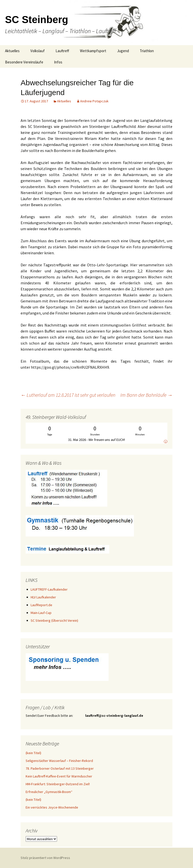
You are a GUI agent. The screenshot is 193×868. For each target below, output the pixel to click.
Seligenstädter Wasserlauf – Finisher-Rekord (59, 761)
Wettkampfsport (93, 51)
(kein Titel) (33, 753)
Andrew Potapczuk (94, 101)
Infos (58, 62)
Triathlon (147, 51)
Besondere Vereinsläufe (24, 62)
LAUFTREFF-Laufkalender (49, 589)
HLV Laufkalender (43, 597)
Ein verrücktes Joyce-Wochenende (52, 807)
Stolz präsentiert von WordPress (45, 858)
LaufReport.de (41, 605)
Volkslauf (38, 51)
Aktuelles (12, 51)
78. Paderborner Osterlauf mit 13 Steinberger (60, 768)
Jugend (123, 51)
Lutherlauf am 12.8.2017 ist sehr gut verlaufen (68, 395)
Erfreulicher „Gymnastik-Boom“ (49, 792)
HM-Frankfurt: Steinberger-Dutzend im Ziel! (58, 784)
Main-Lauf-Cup (41, 613)
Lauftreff (62, 51)
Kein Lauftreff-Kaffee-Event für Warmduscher (59, 776)
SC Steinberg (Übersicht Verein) (54, 620)
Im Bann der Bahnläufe (146, 395)
